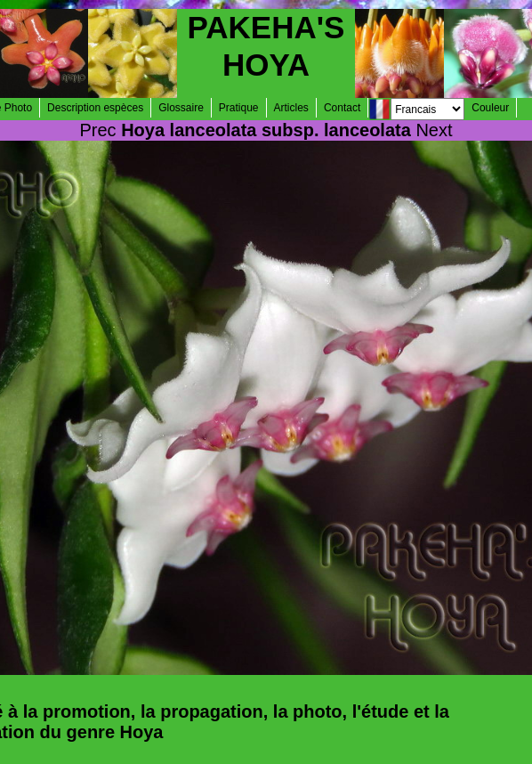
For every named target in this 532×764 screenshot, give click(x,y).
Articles (291, 108)
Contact (342, 108)
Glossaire (181, 108)
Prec (97, 130)
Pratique (239, 108)
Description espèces (95, 108)
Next (434, 130)
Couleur (490, 108)
